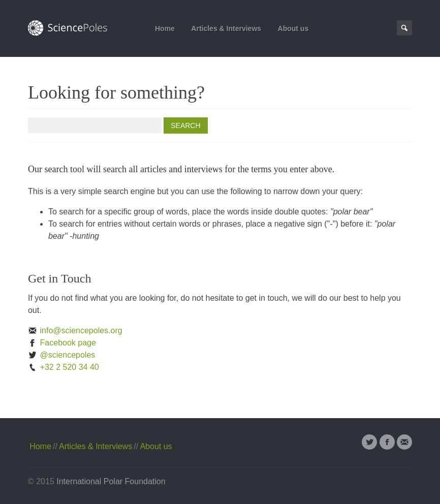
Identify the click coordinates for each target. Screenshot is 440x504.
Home (165, 28)
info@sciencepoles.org (75, 330)
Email (404, 442)
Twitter (369, 442)
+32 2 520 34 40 (64, 367)
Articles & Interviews (226, 28)
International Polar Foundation (111, 481)
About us (293, 28)
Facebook (387, 442)
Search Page (404, 28)
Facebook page (62, 343)
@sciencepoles (61, 355)
